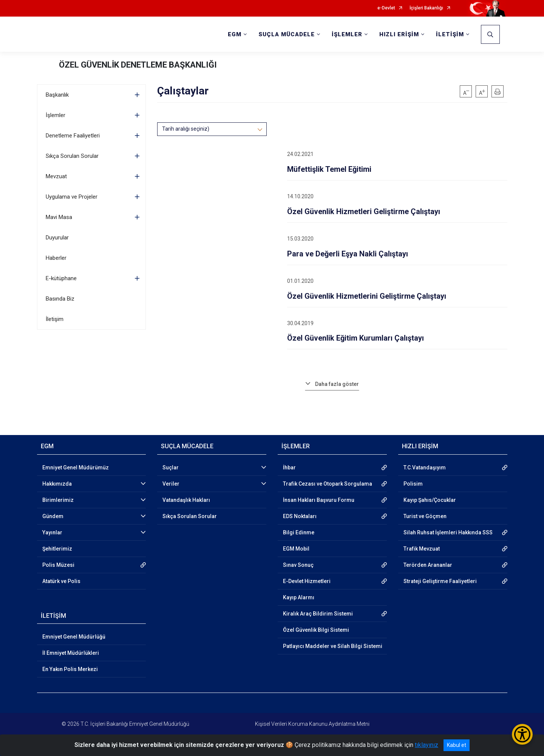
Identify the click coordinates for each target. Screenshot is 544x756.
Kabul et (457, 745)
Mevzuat (56, 176)
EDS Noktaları (300, 516)
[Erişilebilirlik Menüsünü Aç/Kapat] (522, 734)
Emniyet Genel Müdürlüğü (74, 637)
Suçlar (171, 467)
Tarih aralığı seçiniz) (186, 129)
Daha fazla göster (337, 384)
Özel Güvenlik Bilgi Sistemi (316, 630)
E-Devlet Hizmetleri (307, 581)
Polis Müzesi (58, 565)
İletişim (55, 319)
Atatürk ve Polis (61, 581)
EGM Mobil (296, 549)
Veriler (171, 484)
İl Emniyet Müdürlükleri (71, 653)
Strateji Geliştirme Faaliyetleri (440, 581)
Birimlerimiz (58, 500)
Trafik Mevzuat (422, 549)
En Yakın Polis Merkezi (70, 669)
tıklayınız (427, 745)
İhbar (289, 467)
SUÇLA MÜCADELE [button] (287, 34)
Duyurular (57, 238)
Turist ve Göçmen (425, 516)
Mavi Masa (59, 217)
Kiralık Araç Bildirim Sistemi (318, 614)
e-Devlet (386, 8)
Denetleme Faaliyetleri (73, 136)
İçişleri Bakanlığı (426, 8)
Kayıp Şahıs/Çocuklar (430, 500)
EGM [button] (235, 34)
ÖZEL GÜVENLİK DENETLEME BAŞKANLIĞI (138, 65)
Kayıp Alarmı (299, 597)
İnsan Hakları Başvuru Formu (319, 500)
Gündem (53, 516)
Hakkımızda (57, 484)
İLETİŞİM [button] (450, 34)
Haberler (56, 258)
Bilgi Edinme (299, 532)
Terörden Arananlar (428, 565)
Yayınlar (52, 532)
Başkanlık (57, 95)
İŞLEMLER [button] (347, 34)
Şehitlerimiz (57, 549)
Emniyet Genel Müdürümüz (76, 467)
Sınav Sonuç (298, 565)
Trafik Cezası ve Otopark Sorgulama (328, 484)
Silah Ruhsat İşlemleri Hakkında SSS (448, 532)
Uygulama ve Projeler (72, 197)
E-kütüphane (61, 278)
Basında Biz (60, 299)
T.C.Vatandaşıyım (425, 467)
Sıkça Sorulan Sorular (72, 156)
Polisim (413, 484)
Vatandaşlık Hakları (186, 500)
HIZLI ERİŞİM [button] (399, 34)
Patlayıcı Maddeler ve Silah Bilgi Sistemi (333, 646)
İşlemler (56, 115)
